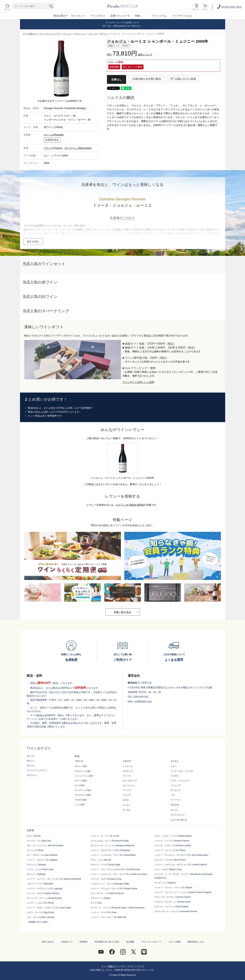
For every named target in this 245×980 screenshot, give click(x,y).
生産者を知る (52, 140)
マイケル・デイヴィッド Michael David (172, 902)
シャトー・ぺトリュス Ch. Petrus (170, 850)
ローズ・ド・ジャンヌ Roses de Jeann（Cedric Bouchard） (118, 908)
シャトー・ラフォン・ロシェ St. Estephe (173, 887)
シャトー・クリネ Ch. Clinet (104, 912)
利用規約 (84, 942)
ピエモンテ (128, 771)
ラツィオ (127, 776)
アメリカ (175, 805)
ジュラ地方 (80, 805)
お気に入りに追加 (186, 79)
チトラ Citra (96, 903)
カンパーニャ (129, 785)
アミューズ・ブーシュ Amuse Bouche (44, 898)
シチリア (127, 795)
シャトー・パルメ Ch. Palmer (40, 903)
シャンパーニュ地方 (84, 776)
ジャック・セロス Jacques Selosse (43, 893)
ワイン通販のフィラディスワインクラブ (41, 34)
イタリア (127, 761)
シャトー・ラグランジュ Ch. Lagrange (45, 889)
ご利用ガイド (67, 942)
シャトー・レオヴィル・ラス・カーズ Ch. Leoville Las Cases (119, 874)
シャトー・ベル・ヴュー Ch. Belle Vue (108, 917)
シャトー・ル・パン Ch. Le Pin (105, 836)
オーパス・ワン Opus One (39, 841)
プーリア (127, 790)
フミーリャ (176, 800)
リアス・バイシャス (180, 781)
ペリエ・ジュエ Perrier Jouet (40, 869)
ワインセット (78, 16)
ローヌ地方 (80, 785)
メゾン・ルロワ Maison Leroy (168, 869)
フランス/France (53, 148)
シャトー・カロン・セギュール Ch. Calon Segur (49, 908)
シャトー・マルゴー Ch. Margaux (42, 860)
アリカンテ (176, 790)
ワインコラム (160, 16)
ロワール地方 (81, 781)
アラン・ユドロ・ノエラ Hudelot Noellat (173, 836)
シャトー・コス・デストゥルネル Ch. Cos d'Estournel (115, 869)
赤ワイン (104, 34)
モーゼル (127, 810)
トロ (173, 795)
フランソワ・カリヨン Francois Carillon (173, 897)
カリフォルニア (178, 815)
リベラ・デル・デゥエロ (182, 771)
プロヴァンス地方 (83, 795)
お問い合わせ (47, 942)
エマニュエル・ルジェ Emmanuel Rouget (110, 841)
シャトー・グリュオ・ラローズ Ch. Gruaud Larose (114, 889)
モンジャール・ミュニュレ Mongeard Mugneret (112, 846)
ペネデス (175, 776)
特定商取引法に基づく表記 (107, 942)
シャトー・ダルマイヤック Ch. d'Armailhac (110, 850)
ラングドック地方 (83, 790)
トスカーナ (128, 766)
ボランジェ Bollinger (36, 874)
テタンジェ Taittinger (36, 865)
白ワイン (31, 766)
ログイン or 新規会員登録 (130, 505)
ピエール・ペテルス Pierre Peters (170, 860)
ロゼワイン (32, 775)
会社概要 (130, 942)
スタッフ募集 (175, 942)
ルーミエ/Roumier (54, 135)
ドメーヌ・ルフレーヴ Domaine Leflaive (173, 846)
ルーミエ (93, 34)
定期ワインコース (120, 16)
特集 (138, 16)
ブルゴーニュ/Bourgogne (78, 148)
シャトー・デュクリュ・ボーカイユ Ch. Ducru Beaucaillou (181, 855)
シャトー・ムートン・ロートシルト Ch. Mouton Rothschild (54, 879)
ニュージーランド (179, 820)
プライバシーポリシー (151, 942)
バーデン (127, 805)
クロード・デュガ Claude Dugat (105, 865)
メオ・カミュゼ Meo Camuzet (41, 917)
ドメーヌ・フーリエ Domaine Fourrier (172, 841)
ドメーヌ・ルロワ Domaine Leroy (106, 879)
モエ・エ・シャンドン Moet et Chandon (45, 846)
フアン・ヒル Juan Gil (101, 860)
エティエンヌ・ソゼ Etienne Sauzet (107, 893)
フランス (67, 34)
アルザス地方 (81, 800)
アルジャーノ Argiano (101, 898)
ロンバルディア (130, 781)
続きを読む (33, 242)
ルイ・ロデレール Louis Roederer (42, 855)
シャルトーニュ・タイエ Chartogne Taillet (110, 884)
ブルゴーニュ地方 (83, 771)
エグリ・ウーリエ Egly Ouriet (40, 912)
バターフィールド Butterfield (40, 884)
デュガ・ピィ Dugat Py (165, 883)
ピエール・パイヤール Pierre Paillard (171, 907)
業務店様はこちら (196, 942)
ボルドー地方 (81, 766)
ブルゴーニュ (80, 34)
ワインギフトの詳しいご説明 (138, 382)
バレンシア (176, 785)
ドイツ (126, 800)
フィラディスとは (182, 16)
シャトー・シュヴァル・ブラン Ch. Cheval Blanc (113, 855)
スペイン (175, 761)
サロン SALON (34, 836)
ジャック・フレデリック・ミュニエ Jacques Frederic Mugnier (183, 892)
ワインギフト (98, 16)
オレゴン (175, 810)
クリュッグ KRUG (35, 850)
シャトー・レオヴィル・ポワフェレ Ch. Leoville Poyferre (181, 865)
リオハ (174, 766)
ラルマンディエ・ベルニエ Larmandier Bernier (176, 911)
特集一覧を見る (123, 612)
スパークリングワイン (37, 770)
